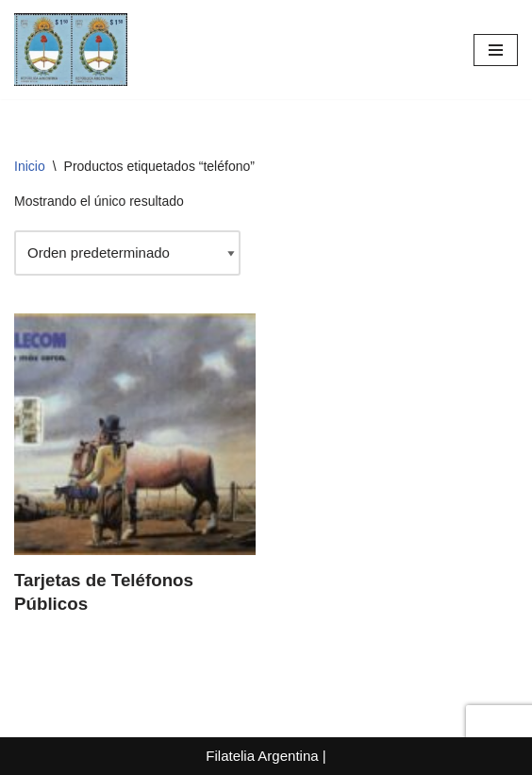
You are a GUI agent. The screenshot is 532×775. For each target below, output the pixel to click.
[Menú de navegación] (496, 50)
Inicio (30, 166)
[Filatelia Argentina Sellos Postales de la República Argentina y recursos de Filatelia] (71, 50)
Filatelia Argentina (262, 756)
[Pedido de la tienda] (127, 253)
